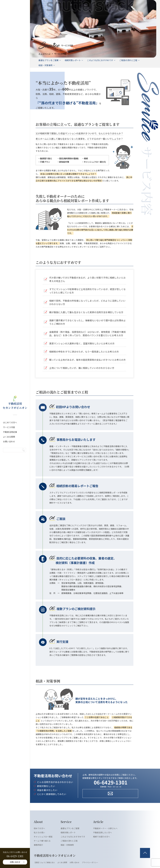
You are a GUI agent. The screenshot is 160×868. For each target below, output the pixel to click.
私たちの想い (39, 832)
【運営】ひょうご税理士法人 (44, 862)
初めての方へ (39, 828)
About (38, 822)
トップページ (44, 54)
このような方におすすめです (100, 60)
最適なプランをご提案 (48, 60)
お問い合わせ (9, 441)
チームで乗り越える (42, 841)
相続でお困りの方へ (102, 837)
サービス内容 (9, 427)
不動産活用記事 (10, 432)
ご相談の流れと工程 (128, 60)
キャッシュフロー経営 (43, 837)
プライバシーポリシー (90, 862)
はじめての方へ (10, 422)
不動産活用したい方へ (102, 832)
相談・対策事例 (45, 65)
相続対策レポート (73, 60)
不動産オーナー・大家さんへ (105, 828)
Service (66, 822)
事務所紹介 (38, 845)
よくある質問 (9, 437)
